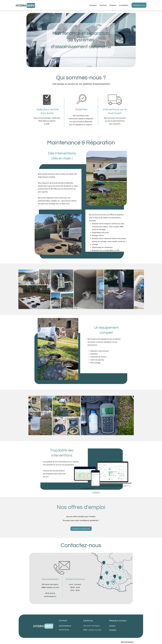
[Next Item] (140, 289)
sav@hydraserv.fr (50, 596)
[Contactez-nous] (139, 5)
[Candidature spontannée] (81, 529)
